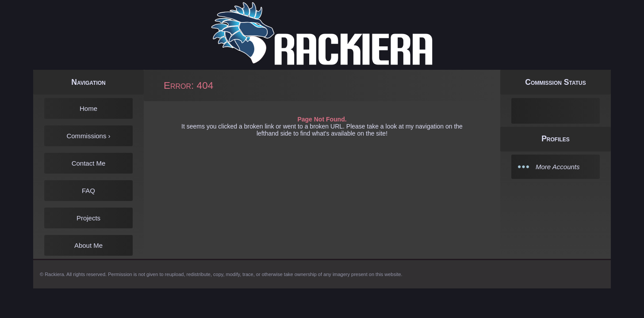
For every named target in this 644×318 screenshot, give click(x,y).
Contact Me (89, 163)
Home (88, 108)
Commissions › (88, 136)
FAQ (88, 191)
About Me (88, 245)
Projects (88, 218)
